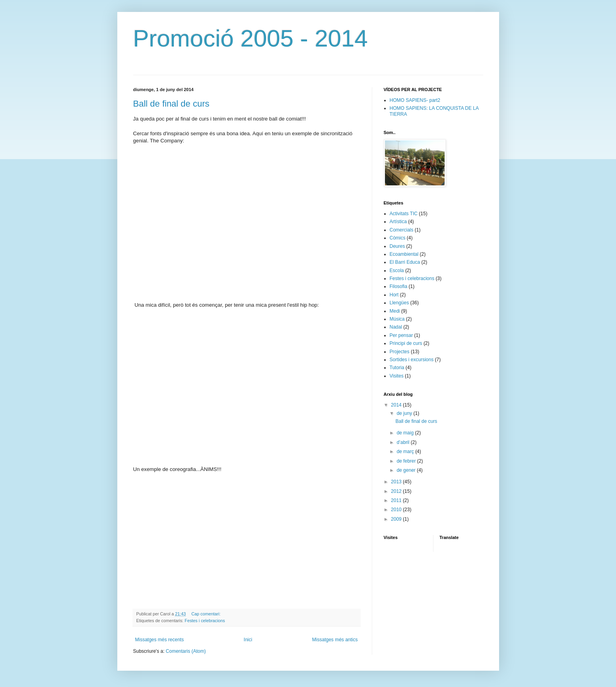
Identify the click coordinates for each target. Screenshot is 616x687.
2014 (397, 405)
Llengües (399, 303)
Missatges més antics (335, 640)
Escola (397, 271)
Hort (394, 295)
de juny (405, 413)
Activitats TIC (404, 214)
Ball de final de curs (171, 104)
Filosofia (399, 286)
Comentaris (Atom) (186, 651)
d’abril (403, 442)
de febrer (407, 461)
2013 (397, 482)
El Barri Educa (405, 262)
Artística (398, 222)
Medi (395, 311)
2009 (397, 519)
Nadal (396, 327)
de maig (406, 433)
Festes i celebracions (205, 621)
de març (406, 452)
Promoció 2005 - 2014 (251, 38)
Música (397, 319)
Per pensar (401, 335)
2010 (397, 510)
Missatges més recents (160, 640)
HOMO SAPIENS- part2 (415, 100)
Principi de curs (406, 343)
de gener (407, 470)
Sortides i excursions (412, 360)
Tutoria (397, 368)
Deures (397, 246)
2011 (397, 500)
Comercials (402, 230)
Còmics (398, 238)
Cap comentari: (206, 614)
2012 (397, 491)
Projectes (400, 352)
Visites (397, 376)
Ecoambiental (404, 254)
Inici (248, 640)
